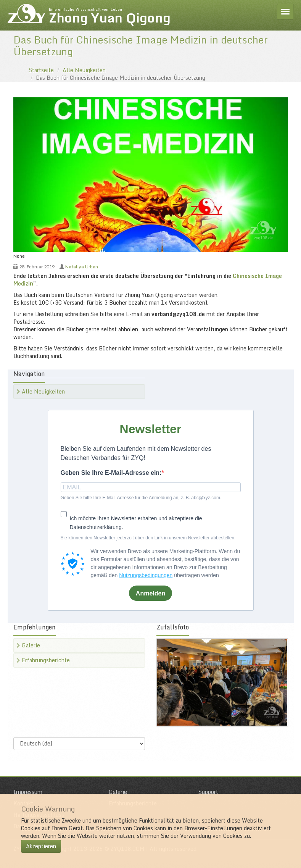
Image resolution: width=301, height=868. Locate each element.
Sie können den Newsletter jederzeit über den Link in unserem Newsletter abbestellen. (148, 538)
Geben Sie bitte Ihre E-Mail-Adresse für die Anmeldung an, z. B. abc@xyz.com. (141, 498)
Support (208, 792)
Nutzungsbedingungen (146, 575)
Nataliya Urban (82, 267)
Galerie (28, 645)
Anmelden (150, 593)
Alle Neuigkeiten (84, 70)
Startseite (41, 70)
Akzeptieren (41, 846)
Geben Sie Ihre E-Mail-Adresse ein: (111, 473)
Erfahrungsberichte (43, 660)
